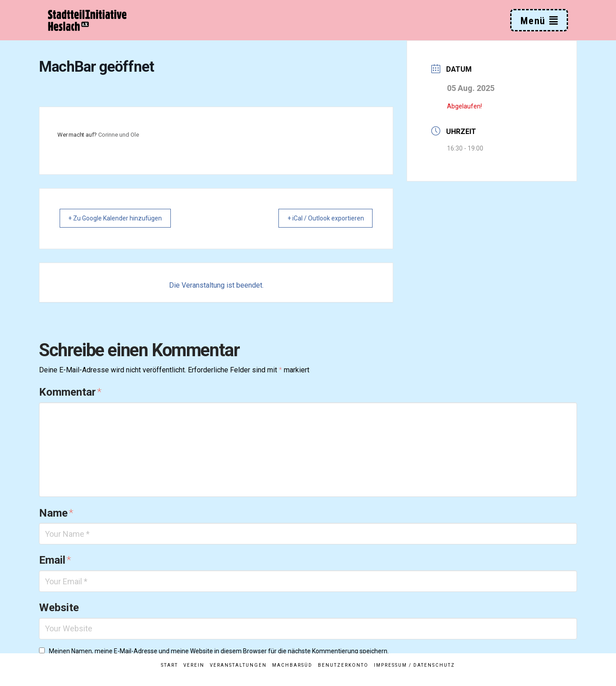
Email (55, 561)
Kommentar (70, 393)
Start (169, 665)
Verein (194, 665)
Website (59, 608)
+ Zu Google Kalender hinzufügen (122, 219)
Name (56, 513)
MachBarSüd (292, 665)
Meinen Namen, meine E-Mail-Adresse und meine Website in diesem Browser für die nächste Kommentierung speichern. (219, 652)
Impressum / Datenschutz (414, 665)
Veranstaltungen (238, 665)
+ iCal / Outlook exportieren (319, 219)
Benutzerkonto (343, 665)
